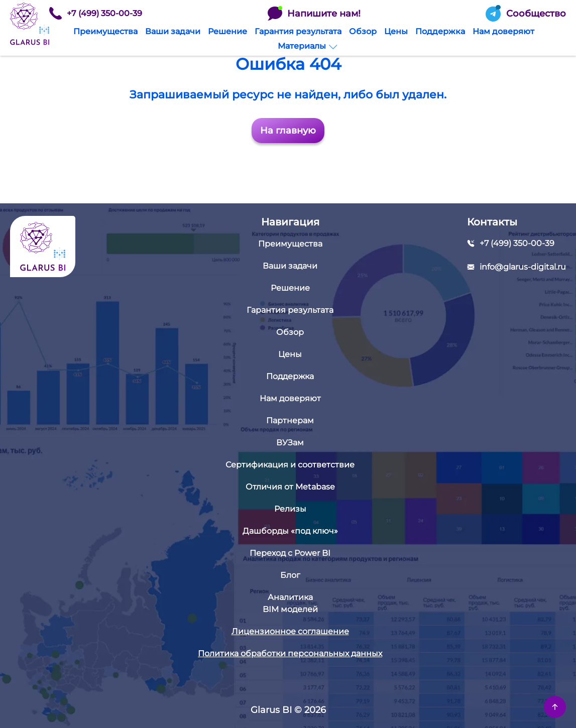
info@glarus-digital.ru (523, 267)
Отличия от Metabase (290, 487)
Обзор (363, 31)
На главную (288, 131)
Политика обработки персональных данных (290, 653)
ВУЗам (290, 443)
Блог (290, 575)
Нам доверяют (503, 31)
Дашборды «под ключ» (290, 531)
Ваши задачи (173, 31)
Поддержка (440, 31)
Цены (396, 31)
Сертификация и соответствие (290, 465)
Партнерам (290, 420)
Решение (227, 31)
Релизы (290, 509)
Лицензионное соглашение (290, 631)
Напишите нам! (314, 13)
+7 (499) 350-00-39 (96, 13)
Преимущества (105, 31)
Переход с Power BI (290, 553)
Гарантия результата (298, 31)
